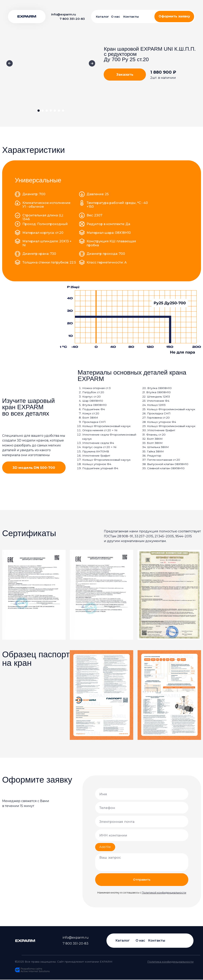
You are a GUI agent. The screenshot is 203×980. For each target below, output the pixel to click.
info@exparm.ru (64, 14)
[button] (174, 17)
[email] (142, 822)
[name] (142, 794)
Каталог (102, 17)
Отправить (142, 880)
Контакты (131, 17)
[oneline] (142, 835)
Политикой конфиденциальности (164, 893)
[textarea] (142, 862)
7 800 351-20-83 (72, 19)
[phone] (142, 808)
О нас (115, 17)
